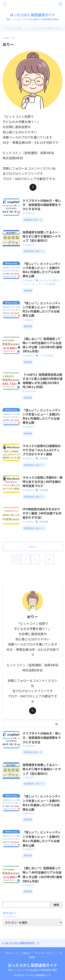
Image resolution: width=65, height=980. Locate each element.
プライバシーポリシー (45, 953)
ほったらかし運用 (48, 280)
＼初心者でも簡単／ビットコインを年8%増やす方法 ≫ (32, 28)
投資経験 (44, 458)
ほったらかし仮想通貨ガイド (33, 15)
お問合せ (26, 953)
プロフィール (11, 953)
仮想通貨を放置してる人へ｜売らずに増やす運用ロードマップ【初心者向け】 (42, 236)
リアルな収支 (48, 284)
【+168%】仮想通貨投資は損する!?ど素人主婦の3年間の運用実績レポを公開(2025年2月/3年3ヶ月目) (42, 381)
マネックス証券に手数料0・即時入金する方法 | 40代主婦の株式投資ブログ (42, 482)
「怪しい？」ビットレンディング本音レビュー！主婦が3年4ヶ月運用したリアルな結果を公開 (42, 270)
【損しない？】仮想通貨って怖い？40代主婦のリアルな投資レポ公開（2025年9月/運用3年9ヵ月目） (42, 345)
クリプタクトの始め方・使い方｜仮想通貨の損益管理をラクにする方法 (42, 205)
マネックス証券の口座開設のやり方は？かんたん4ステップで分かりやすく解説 (42, 450)
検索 (56, 905)
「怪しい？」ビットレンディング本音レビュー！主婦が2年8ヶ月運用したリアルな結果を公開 (42, 416)
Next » (33, 546)
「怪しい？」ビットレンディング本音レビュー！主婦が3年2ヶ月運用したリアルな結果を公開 (42, 309)
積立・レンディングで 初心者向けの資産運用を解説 (33, 970)
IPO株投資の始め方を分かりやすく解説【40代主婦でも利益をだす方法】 (42, 513)
